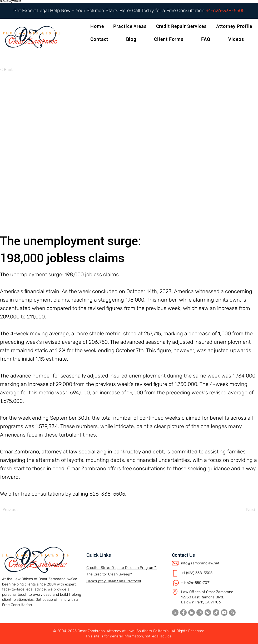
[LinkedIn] (192, 612)
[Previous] (20, 510)
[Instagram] (200, 612)
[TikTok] (216, 612)
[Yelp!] (232, 612)
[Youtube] (224, 612)
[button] (235, 26)
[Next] (242, 510)
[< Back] (17, 70)
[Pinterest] (208, 612)
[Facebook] (183, 612)
